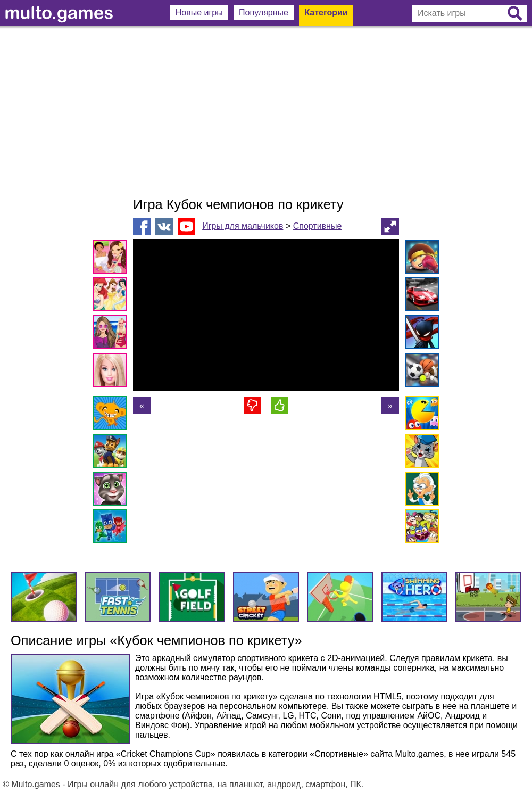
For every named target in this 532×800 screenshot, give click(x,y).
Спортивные (318, 226)
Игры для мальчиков (243, 226)
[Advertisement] (266, 112)
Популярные (264, 13)
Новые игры (199, 13)
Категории (326, 13)
